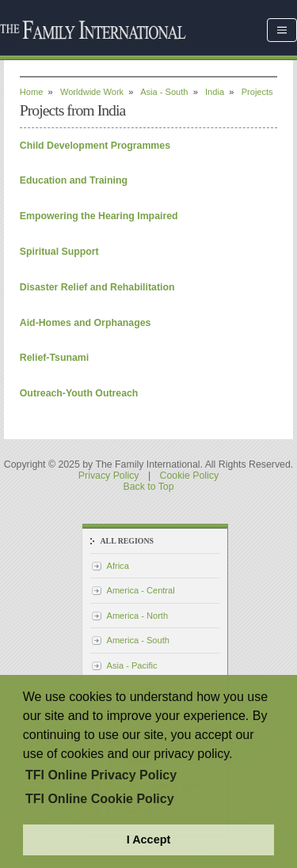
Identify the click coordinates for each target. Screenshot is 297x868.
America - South (138, 640)
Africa (118, 566)
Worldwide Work (92, 92)
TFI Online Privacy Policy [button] (101, 775)
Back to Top (148, 487)
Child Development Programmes (95, 146)
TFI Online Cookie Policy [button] (100, 799)
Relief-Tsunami (54, 358)
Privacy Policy (109, 476)
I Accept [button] (148, 840)
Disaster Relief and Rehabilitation (97, 287)
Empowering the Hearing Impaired (99, 216)
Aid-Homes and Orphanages (86, 323)
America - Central (141, 590)
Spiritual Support (59, 252)
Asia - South (164, 92)
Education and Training (74, 180)
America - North (138, 616)
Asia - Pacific (132, 665)
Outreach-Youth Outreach (79, 393)
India (215, 92)
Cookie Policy (190, 476)
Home (32, 92)
